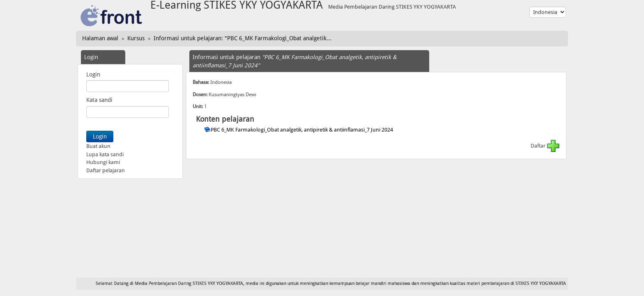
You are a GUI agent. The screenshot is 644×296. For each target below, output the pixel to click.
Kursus (136, 38)
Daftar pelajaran (106, 170)
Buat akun (98, 146)
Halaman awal (100, 38)
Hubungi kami (103, 162)
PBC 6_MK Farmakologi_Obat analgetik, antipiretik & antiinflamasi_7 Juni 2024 (302, 130)
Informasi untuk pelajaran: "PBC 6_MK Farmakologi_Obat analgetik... (243, 38)
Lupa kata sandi (105, 154)
